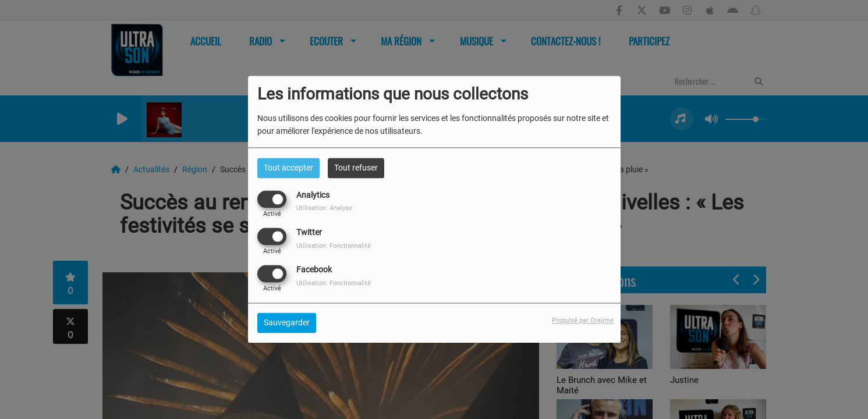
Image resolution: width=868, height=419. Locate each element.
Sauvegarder (287, 323)
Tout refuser (356, 168)
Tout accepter (288, 168)
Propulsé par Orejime (583, 321)
